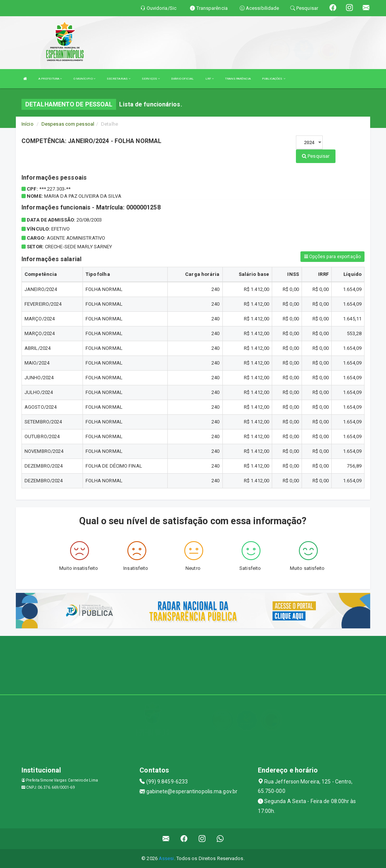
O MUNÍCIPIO (84, 79)
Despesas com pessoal (68, 124)
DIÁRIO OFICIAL (182, 79)
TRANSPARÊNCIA (238, 79)
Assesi (166, 858)
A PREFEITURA (50, 79)
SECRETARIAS (119, 79)
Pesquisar (316, 156)
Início (28, 124)
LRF (210, 79)
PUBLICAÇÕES (273, 79)
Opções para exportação (332, 257)
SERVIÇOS (151, 79)
